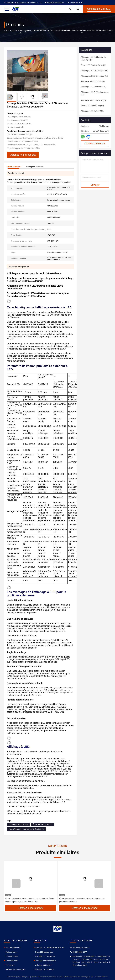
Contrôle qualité (12, 956)
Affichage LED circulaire (44, 970)
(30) (92, 111)
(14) (92, 106)
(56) (94, 71)
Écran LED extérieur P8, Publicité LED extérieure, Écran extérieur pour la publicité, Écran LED (29, 900)
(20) (93, 65)
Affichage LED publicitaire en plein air (33, 32)
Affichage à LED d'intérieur (45, 961)
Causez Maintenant (95, 144)
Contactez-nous (12, 961)
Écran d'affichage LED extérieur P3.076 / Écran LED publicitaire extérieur (82, 900)
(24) (95, 94)
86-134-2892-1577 (75, 2)
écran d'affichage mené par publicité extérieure (26, 829)
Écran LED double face (44, 952)
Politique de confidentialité (16, 970)
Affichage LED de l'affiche (45, 956)
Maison (7, 31)
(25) (94, 100)
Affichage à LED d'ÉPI (44, 965)
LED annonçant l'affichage (18, 824)
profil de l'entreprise (13, 948)
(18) (95, 76)
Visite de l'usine (12, 952)
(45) (94, 58)
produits (15, 31)
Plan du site (10, 965)
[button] (45, 95)
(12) (93, 81)
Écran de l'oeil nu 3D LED (43, 824)
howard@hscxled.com (54, 2)
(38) (93, 87)
